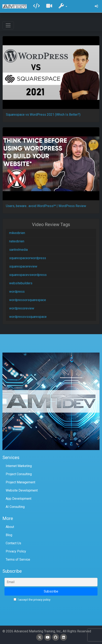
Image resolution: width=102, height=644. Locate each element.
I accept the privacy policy (32, 600)
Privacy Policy (16, 551)
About (10, 527)
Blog (9, 535)
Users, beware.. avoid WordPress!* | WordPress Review (46, 206)
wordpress (17, 292)
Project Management (20, 482)
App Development (19, 499)
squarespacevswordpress (28, 275)
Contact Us (13, 543)
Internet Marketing (19, 466)
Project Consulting (19, 474)
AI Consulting (15, 507)
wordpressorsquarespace (28, 300)
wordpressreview (22, 308)
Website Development (22, 490)
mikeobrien (17, 233)
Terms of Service (18, 559)
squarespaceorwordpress (28, 258)
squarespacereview (23, 266)
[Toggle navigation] (8, 25)
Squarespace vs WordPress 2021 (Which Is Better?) (43, 115)
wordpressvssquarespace (28, 317)
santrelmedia (18, 250)
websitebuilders (21, 283)
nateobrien (17, 241)
